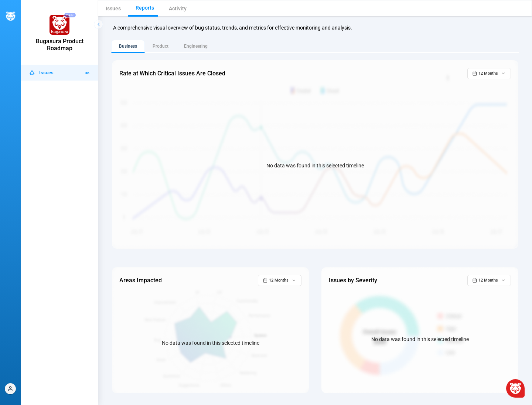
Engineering (196, 46)
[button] (10, 389)
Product (161, 46)
